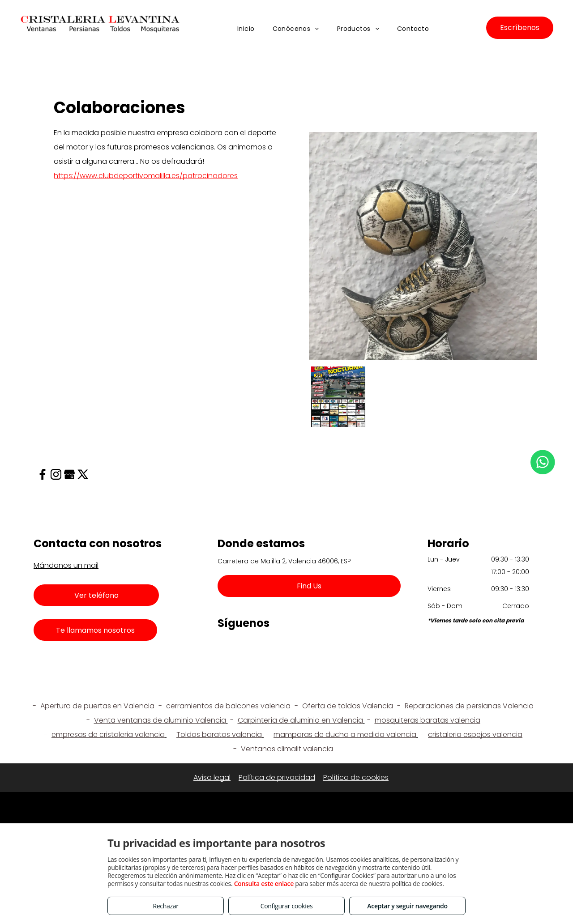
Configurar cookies (287, 906)
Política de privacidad (277, 777)
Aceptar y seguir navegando (407, 906)
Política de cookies (356, 777)
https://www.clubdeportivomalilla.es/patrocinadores (146, 176)
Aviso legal (212, 777)
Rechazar (165, 906)
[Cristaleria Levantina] (338, 397)
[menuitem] (246, 29)
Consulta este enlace (264, 884)
